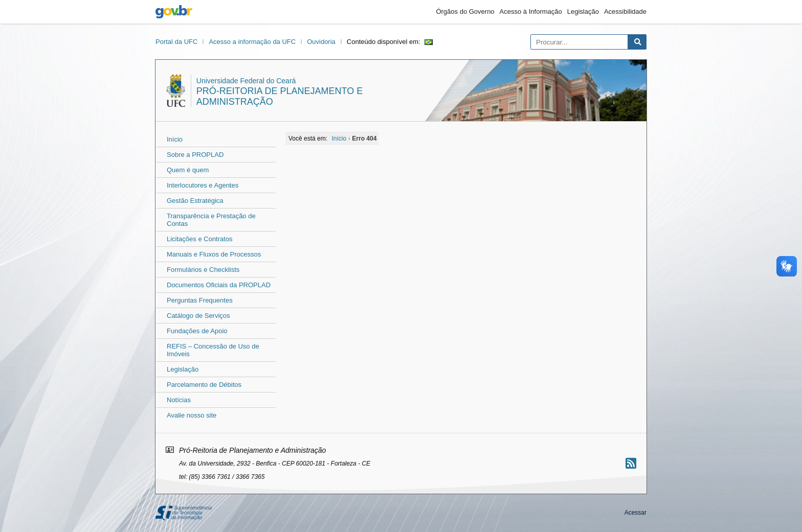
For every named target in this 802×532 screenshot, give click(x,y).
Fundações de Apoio (197, 331)
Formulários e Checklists (203, 270)
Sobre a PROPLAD (195, 155)
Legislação (583, 11)
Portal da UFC (176, 42)
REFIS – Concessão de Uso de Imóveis (213, 350)
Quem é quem (188, 170)
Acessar (636, 513)
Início (175, 139)
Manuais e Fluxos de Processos (214, 254)
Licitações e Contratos (200, 239)
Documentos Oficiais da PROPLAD (219, 285)
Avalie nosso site (192, 415)
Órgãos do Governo (465, 11)
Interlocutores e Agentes (203, 185)
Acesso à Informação (531, 11)
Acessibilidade (625, 11)
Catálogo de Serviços (198, 316)
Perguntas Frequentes (200, 300)
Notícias (179, 400)
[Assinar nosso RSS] (631, 463)
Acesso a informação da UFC (252, 42)
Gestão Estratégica (195, 201)
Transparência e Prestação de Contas (211, 220)
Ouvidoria (321, 42)
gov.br (174, 12)
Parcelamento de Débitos (204, 385)
